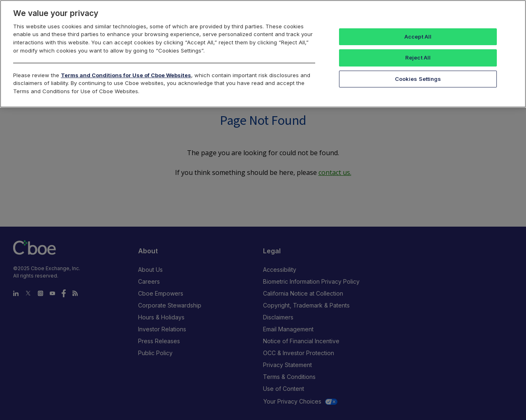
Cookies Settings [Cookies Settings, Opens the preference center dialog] (418, 79)
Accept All (418, 37)
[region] (263, 54)
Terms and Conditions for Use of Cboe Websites (126, 75)
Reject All (418, 57)
